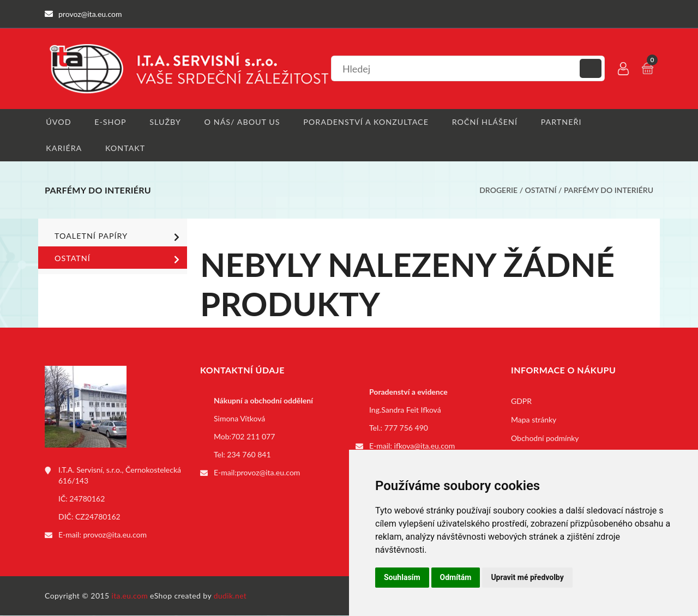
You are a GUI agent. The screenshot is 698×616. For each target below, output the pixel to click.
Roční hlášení (483, 122)
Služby (165, 122)
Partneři (560, 122)
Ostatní (541, 191)
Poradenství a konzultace (365, 122)
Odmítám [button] (456, 577)
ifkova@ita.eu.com (425, 447)
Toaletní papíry (119, 238)
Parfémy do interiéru (609, 191)
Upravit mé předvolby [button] (527, 577)
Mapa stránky (534, 421)
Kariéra (62, 149)
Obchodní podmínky (545, 439)
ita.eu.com (130, 596)
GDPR (521, 402)
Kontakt (124, 149)
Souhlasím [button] (402, 577)
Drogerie (498, 191)
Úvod (57, 122)
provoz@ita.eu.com (115, 536)
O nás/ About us (242, 122)
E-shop (109, 122)
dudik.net (231, 596)
